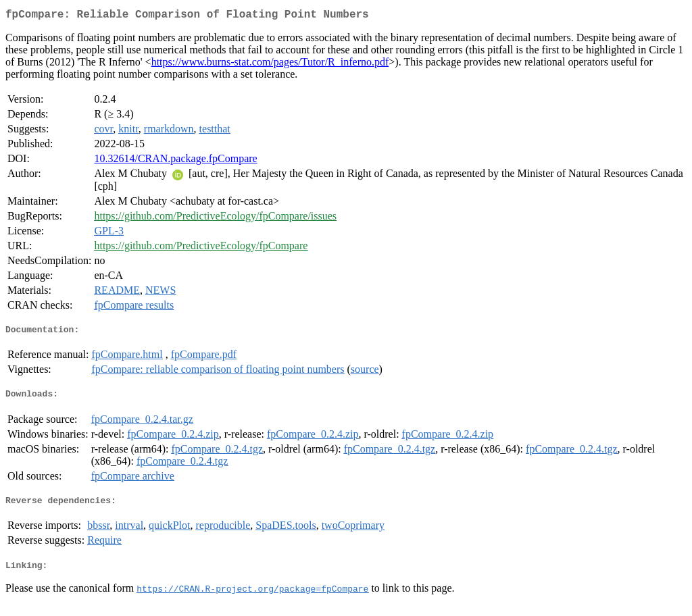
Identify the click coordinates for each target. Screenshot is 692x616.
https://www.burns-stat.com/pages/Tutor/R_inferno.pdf (270, 65)
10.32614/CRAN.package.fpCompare (175, 161)
